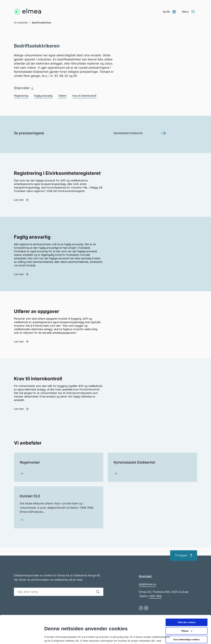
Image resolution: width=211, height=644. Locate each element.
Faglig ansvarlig (43, 96)
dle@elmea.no (147, 584)
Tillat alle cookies (187, 598)
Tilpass (187, 607)
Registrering (21, 96)
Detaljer (48, 632)
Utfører (62, 96)
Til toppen (184, 556)
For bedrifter (21, 23)
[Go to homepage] (27, 12)
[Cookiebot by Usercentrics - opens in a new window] (19, 638)
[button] (169, 12)
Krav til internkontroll (84, 96)
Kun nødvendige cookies (187, 615)
